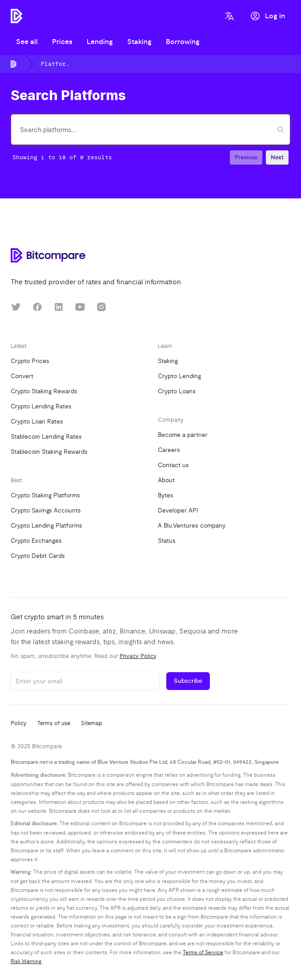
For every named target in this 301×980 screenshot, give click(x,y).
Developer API (178, 510)
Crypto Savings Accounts (46, 510)
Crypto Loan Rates (37, 421)
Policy (19, 723)
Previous (246, 157)
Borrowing (183, 42)
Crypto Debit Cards (38, 556)
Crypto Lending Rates (41, 406)
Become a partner (183, 435)
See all (27, 42)
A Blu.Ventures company (192, 526)
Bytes (166, 495)
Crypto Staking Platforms (45, 495)
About (166, 480)
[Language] (229, 16)
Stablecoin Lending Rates (46, 437)
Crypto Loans (177, 391)
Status (167, 541)
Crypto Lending (179, 376)
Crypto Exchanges (36, 541)
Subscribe (188, 681)
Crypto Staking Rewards (44, 391)
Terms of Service (203, 952)
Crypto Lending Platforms (46, 526)
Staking (139, 42)
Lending (100, 42)
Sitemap (92, 723)
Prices (62, 42)
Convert (22, 376)
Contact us (173, 465)
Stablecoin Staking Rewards (49, 452)
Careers (169, 450)
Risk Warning (26, 961)
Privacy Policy (138, 656)
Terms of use (54, 723)
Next (277, 157)
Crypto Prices (30, 361)
